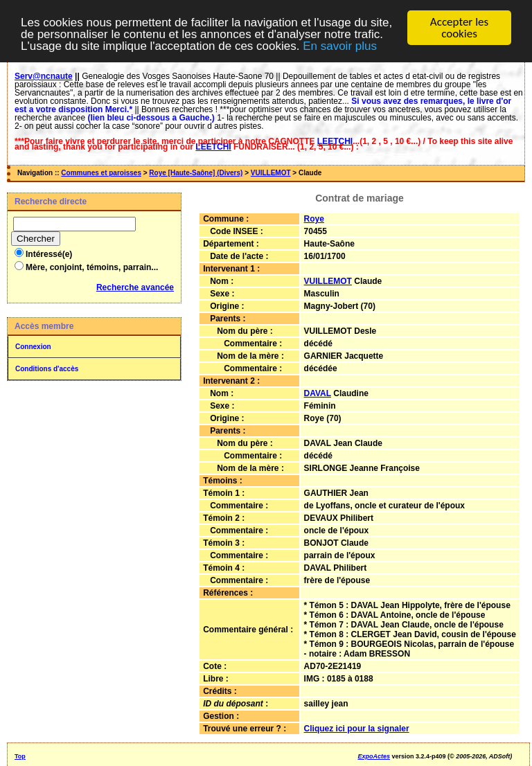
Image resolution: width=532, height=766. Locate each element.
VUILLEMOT (271, 173)
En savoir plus (340, 46)
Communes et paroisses (101, 173)
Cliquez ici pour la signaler (357, 729)
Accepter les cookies (459, 28)
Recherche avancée (135, 287)
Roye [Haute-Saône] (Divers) (196, 173)
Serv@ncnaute (44, 76)
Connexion (33, 347)
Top (20, 756)
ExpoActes (374, 756)
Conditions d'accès (47, 369)
